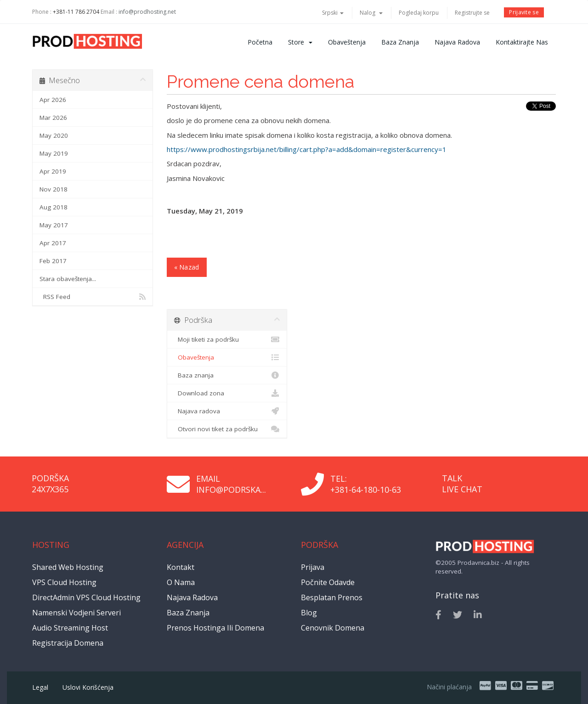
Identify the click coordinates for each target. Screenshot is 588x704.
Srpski (333, 13)
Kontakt (181, 567)
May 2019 (54, 153)
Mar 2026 (53, 118)
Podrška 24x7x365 (50, 484)
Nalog (371, 13)
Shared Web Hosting (68, 567)
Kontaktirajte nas (522, 42)
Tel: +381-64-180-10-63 (366, 484)
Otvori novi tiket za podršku (227, 429)
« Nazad (187, 267)
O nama (181, 582)
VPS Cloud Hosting (64, 582)
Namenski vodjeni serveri (76, 613)
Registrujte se (472, 13)
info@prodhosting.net (147, 12)
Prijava (313, 567)
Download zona (227, 393)
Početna (260, 42)
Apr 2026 (53, 100)
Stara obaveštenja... (68, 279)
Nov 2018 (54, 189)
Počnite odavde (328, 582)
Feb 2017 (53, 261)
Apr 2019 (53, 171)
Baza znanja (400, 42)
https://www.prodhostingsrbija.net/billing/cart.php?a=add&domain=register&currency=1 (307, 149)
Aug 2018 (54, 207)
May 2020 (54, 135)
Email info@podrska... (231, 484)
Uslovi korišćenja (88, 687)
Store (300, 42)
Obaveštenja (347, 42)
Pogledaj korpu (419, 13)
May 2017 (54, 225)
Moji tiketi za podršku (227, 339)
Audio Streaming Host (70, 628)
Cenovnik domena (333, 628)
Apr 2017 (53, 243)
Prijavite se (524, 12)
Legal (40, 687)
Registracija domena (68, 643)
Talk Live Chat (462, 484)
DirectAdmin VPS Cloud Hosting (86, 597)
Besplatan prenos (332, 597)
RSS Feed (93, 297)
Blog (309, 613)
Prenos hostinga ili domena (215, 628)
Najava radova (457, 42)
